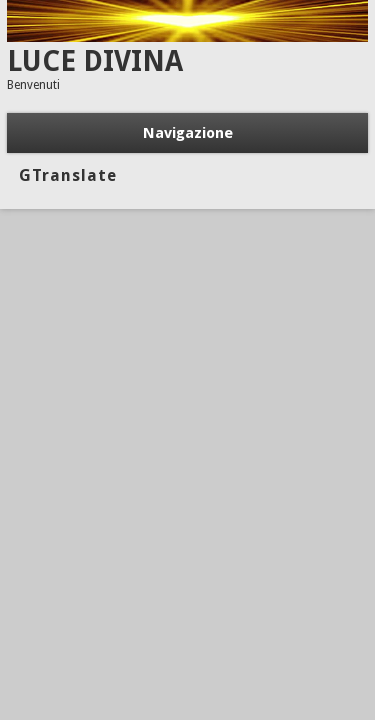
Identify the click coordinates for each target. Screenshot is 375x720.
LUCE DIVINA (95, 61)
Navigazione (188, 133)
